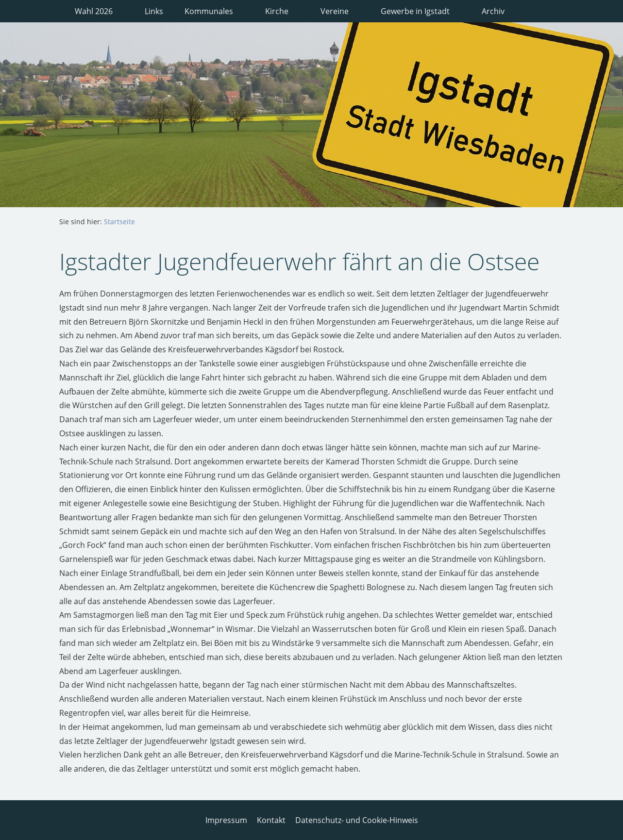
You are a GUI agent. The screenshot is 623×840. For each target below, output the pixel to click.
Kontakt (271, 820)
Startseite (119, 222)
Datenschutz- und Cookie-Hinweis (357, 820)
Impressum (226, 820)
